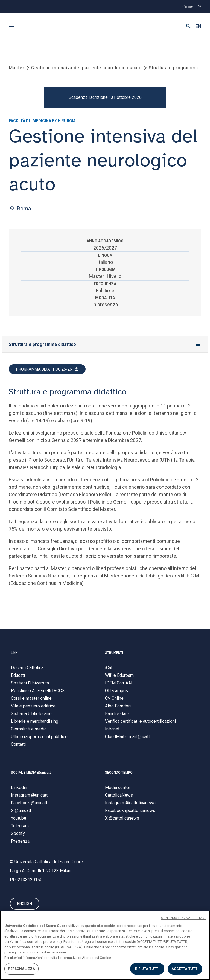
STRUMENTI (114, 654)
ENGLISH (25, 905)
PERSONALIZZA (22, 969)
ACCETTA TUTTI (185, 969)
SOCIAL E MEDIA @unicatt (31, 773)
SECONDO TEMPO (119, 773)
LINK (14, 654)
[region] (105, 945)
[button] (188, 26)
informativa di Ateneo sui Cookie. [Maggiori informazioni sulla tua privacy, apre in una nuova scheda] (86, 958)
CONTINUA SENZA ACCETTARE (183, 918)
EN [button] (198, 26)
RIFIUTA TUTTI (147, 969)
